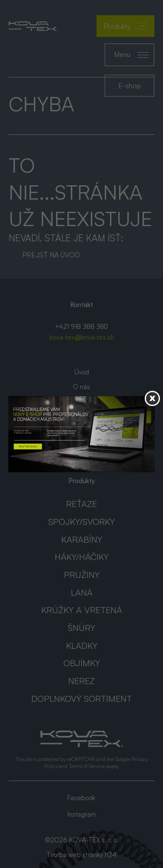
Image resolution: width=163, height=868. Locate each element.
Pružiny (82, 575)
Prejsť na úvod (51, 255)
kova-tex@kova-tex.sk (81, 337)
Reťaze (81, 504)
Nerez (81, 681)
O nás (81, 387)
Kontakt (82, 431)
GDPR (82, 446)
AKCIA (82, 416)
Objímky (82, 663)
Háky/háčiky (82, 557)
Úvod (82, 372)
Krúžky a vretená (82, 610)
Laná (82, 593)
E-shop (130, 86)
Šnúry (81, 628)
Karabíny (82, 539)
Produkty (125, 26)
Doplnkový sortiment (81, 699)
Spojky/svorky (81, 522)
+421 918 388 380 (81, 327)
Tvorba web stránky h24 (81, 855)
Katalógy (81, 402)
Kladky (82, 646)
